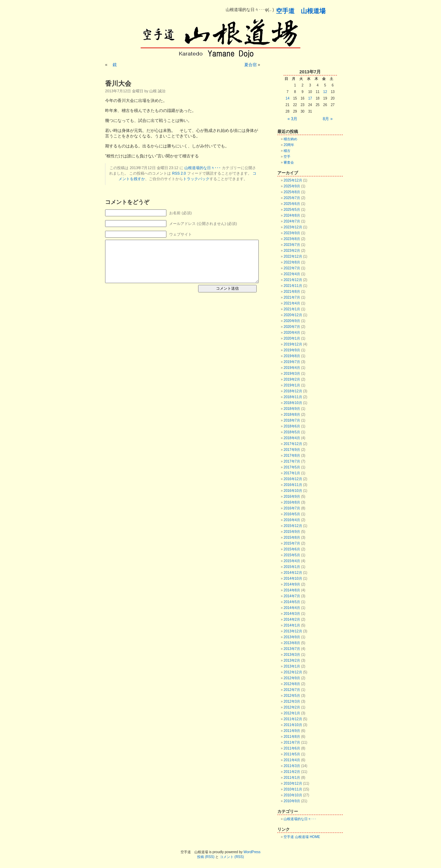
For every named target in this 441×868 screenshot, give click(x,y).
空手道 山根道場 (301, 11)
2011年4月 (292, 760)
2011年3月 (292, 766)
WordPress (252, 852)
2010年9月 (292, 801)
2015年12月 (293, 526)
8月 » (328, 119)
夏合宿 (248, 65)
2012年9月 (292, 678)
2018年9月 (292, 409)
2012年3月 (292, 701)
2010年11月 (293, 789)
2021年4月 (292, 303)
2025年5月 (292, 210)
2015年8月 (292, 538)
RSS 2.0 (179, 173)
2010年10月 (293, 795)
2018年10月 (293, 403)
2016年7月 (292, 508)
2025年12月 (293, 180)
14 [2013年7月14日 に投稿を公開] (288, 98)
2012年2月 (292, 707)
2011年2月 (292, 772)
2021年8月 (292, 292)
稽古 (287, 151)
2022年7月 (292, 268)
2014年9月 (292, 584)
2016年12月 (293, 479)
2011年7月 (292, 742)
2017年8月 (292, 456)
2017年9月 (292, 450)
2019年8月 (292, 356)
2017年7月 (292, 461)
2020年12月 (293, 315)
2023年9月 (292, 233)
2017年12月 (293, 444)
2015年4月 (292, 561)
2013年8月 (292, 643)
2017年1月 (292, 473)
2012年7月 (292, 690)
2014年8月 (292, 590)
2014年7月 (292, 596)
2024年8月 (292, 215)
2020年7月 (292, 327)
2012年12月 (293, 672)
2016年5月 (292, 514)
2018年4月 (292, 438)
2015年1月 (292, 567)
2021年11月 (293, 286)
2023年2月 (292, 251)
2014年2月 (292, 619)
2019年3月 (292, 374)
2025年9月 (292, 186)
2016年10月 (293, 491)
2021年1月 (292, 309)
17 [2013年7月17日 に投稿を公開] (310, 98)
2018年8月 (292, 415)
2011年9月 (292, 731)
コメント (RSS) (232, 857)
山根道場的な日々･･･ (203, 168)
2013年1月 (292, 666)
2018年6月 (292, 426)
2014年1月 (292, 625)
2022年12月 (293, 256)
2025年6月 (292, 204)
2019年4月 (292, 368)
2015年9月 (292, 532)
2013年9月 (292, 637)
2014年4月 (292, 608)
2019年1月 (292, 385)
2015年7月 (292, 543)
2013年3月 (292, 655)
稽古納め (290, 139)
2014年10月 (293, 578)
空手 (287, 157)
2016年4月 (292, 520)
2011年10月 (293, 725)
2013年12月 (293, 631)
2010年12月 (293, 783)
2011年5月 (292, 754)
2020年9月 (292, 321)
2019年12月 (293, 344)
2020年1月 (292, 338)
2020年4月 (292, 333)
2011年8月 (292, 737)
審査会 (289, 162)
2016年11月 (293, 485)
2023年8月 (292, 239)
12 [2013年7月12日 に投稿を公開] (325, 92)
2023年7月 (292, 245)
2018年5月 (292, 432)
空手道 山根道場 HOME (302, 837)
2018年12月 (293, 391)
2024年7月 (292, 221)
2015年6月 (292, 549)
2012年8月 (292, 684)
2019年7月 (292, 362)
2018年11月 (293, 397)
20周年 (289, 145)
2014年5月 (292, 602)
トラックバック (196, 179)
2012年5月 (292, 696)
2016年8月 (292, 502)
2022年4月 (292, 274)
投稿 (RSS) (206, 857)
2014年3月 (292, 614)
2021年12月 (293, 280)
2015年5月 (292, 555)
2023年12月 (293, 227)
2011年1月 (292, 778)
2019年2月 (292, 379)
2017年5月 (292, 467)
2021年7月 (292, 297)
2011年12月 (293, 719)
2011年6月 (292, 748)
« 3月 (293, 119)
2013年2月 (292, 660)
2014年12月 (293, 573)
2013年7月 (292, 649)
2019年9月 (292, 350)
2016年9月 (292, 497)
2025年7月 (292, 198)
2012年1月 (292, 713)
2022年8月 (292, 262)
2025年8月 (292, 192)
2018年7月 (292, 420)
